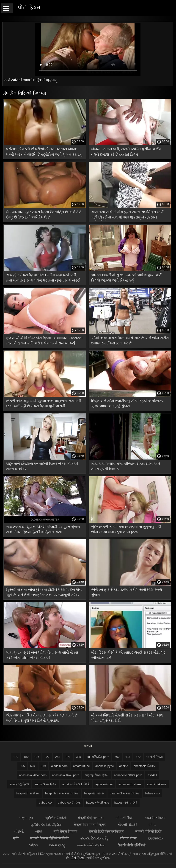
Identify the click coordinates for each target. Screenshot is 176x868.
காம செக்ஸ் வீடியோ (92, 845)
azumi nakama (157, 784)
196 (37, 757)
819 (43, 766)
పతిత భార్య (58, 845)
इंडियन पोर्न (128, 838)
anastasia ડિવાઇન (145, 766)
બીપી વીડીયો (125, 818)
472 (138, 757)
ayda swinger (104, 784)
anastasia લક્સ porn (66, 775)
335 (79, 757)
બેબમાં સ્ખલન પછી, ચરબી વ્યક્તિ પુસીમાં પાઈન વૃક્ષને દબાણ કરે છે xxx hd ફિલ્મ (126, 152)
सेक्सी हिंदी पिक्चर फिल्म (106, 831)
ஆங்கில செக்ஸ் (56, 818)
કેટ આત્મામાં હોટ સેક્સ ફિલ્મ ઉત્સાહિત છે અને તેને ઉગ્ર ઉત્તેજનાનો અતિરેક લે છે (44, 215)
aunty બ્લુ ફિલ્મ (19, 784)
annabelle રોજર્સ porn (128, 775)
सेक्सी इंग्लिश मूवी (91, 818)
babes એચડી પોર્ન (98, 803)
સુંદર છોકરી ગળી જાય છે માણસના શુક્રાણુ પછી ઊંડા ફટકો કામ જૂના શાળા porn (126, 529)
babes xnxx (153, 793)
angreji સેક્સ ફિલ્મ (96, 775)
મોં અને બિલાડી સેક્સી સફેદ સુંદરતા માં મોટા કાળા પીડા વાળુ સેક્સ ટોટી (127, 718)
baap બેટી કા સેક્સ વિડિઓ (62, 793)
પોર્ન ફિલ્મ (29, 7)
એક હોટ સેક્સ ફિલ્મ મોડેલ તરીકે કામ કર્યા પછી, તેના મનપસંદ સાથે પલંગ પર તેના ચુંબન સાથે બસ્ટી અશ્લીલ (43, 278)
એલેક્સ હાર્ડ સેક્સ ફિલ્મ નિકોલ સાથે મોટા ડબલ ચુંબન (127, 592)
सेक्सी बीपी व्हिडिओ (132, 845)
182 (26, 757)
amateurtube (81, 766)
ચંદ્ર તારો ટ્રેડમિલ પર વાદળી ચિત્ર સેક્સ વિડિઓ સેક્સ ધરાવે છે (42, 466)
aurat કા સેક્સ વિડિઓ (76, 784)
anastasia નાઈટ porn (33, 775)
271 (68, 757)
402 (117, 757)
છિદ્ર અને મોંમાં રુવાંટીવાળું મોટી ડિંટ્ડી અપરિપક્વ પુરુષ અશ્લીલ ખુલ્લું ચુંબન (127, 403)
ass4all (152, 775)
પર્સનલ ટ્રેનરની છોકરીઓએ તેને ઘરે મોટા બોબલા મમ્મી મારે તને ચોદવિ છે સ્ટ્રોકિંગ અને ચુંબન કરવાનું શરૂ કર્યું (44, 153)
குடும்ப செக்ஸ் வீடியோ (47, 824)
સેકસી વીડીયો (128, 824)
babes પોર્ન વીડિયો (126, 803)
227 (47, 757)
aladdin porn (60, 766)
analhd (124, 766)
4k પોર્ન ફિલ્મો (154, 757)
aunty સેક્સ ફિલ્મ (45, 784)
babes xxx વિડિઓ (69, 803)
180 (16, 757)
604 (33, 766)
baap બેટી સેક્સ (94, 793)
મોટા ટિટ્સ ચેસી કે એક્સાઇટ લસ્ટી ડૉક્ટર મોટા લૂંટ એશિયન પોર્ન (128, 655)
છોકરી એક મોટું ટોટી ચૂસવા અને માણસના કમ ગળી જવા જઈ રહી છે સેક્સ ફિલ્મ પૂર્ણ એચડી (44, 403)
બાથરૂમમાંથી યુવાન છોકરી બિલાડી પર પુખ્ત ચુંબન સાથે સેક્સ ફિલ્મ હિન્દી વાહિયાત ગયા (43, 529)
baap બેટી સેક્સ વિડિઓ (125, 793)
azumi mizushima (130, 784)
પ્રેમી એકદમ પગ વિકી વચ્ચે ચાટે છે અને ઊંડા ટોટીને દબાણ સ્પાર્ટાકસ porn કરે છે (130, 341)
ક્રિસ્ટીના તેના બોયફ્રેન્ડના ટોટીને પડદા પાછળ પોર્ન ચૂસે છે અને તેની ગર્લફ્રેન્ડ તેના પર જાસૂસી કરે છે (44, 592)
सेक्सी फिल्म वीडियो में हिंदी (50, 838)
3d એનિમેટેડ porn (98, 757)
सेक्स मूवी (26, 818)
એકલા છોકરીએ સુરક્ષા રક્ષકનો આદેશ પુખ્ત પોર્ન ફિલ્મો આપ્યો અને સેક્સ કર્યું (126, 278)
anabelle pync (104, 766)
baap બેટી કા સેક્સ (28, 793)
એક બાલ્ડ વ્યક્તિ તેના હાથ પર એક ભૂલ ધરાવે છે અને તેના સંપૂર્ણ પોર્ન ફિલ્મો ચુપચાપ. (42, 718)
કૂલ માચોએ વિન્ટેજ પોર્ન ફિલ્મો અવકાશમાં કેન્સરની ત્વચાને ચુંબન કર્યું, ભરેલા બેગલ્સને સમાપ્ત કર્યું (44, 341)
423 (128, 757)
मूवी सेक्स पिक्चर (65, 831)
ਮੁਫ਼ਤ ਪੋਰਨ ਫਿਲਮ (155, 818)
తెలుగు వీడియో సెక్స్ (95, 838)
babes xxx (45, 803)
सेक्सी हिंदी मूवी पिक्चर (90, 824)
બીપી (39, 831)
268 (58, 757)
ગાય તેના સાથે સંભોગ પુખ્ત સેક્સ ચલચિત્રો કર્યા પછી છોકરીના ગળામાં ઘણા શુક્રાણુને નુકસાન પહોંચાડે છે (127, 215)
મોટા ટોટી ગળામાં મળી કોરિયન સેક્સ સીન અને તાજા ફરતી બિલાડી (126, 466)
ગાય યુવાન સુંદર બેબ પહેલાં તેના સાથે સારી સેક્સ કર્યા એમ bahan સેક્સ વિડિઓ (42, 655)
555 (22, 766)
